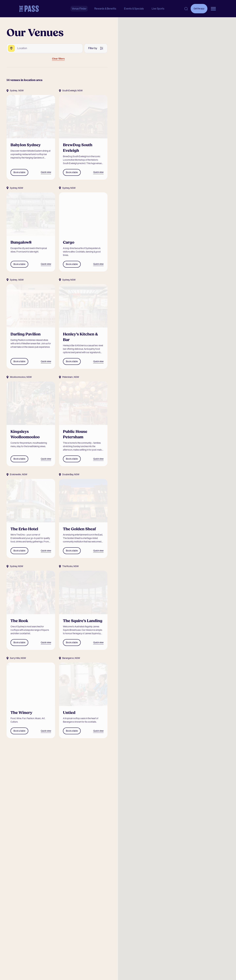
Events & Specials (134, 9)
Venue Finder (79, 9)
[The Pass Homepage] (29, 9)
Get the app (199, 10)
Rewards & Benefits (105, 9)
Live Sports (158, 9)
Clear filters (58, 59)
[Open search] (186, 9)
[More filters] (96, 48)
